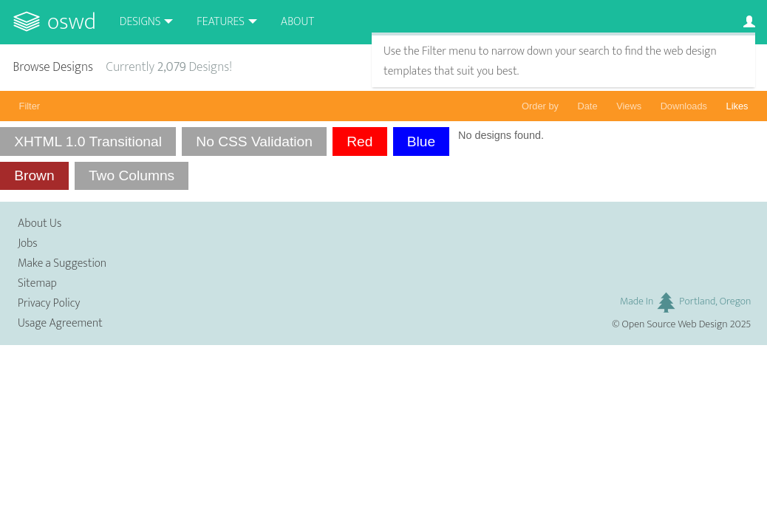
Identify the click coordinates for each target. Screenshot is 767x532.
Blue (421, 141)
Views (629, 106)
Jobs (28, 243)
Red (359, 141)
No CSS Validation (254, 141)
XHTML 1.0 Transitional (88, 141)
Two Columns (132, 175)
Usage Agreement (60, 323)
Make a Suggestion (62, 263)
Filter (30, 106)
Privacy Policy (49, 303)
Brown (34, 175)
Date (588, 106)
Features (221, 22)
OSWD (72, 22)
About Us (40, 224)
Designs (140, 22)
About (297, 22)
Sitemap (37, 283)
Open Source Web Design (675, 324)
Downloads (684, 106)
